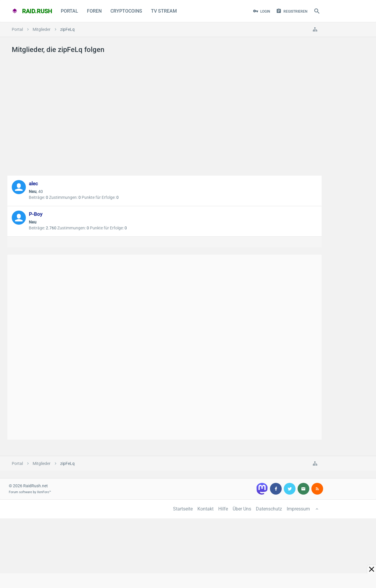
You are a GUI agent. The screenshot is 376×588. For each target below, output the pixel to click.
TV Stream (164, 11)
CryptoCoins (126, 11)
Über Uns (242, 509)
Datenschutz (269, 509)
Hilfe (223, 509)
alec (33, 184)
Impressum (298, 509)
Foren (94, 11)
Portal (69, 11)
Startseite (183, 509)
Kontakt (205, 509)
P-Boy (36, 214)
